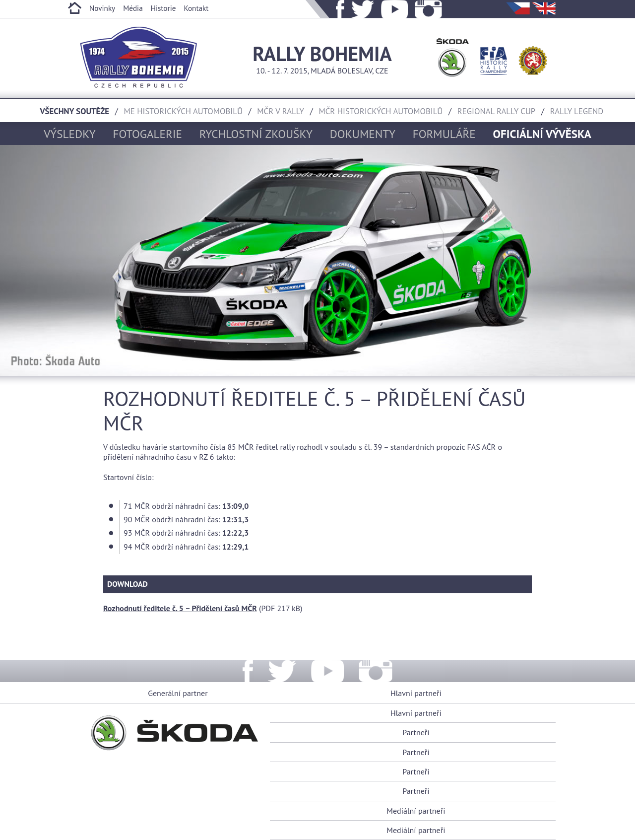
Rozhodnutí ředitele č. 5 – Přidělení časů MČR (180, 608)
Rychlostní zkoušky (256, 134)
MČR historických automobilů (381, 111)
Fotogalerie (147, 134)
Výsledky (69, 134)
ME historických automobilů (183, 111)
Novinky (102, 8)
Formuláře (444, 134)
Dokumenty (363, 134)
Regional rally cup (496, 111)
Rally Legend (577, 111)
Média (133, 8)
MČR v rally (281, 111)
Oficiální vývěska (542, 134)
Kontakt (196, 8)
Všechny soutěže (75, 111)
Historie (163, 8)
